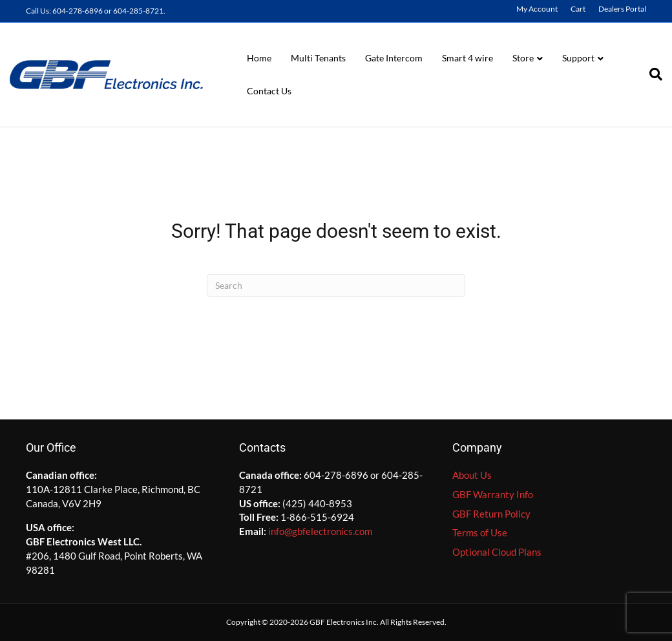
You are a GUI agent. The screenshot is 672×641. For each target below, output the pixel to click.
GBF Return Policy (491, 514)
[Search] (651, 74)
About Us (472, 475)
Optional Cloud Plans (497, 552)
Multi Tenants (318, 58)
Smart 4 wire (467, 58)
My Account (537, 9)
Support (578, 58)
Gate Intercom (394, 58)
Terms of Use (480, 532)
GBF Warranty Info (493, 494)
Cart (578, 9)
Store (523, 58)
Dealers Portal (622, 9)
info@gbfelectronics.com (320, 531)
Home (259, 58)
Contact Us (269, 91)
